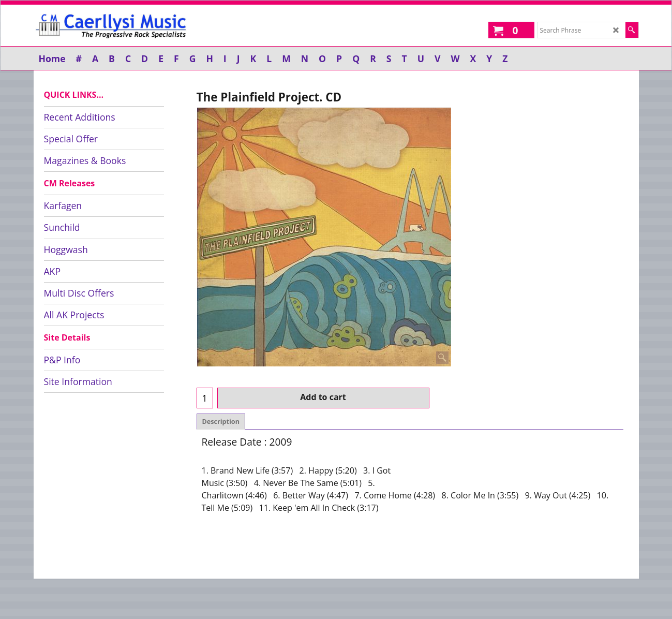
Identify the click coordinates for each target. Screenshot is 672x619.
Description (221, 422)
